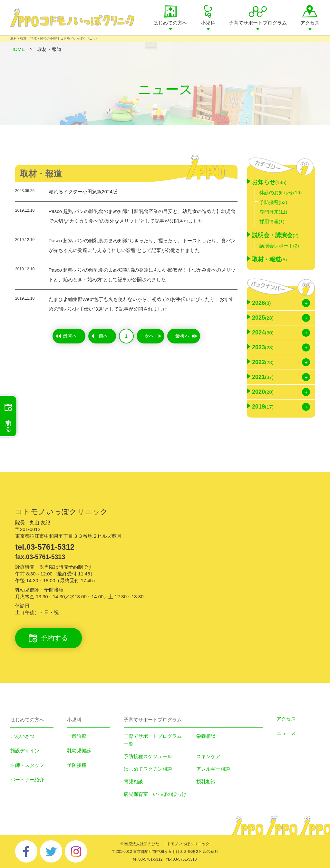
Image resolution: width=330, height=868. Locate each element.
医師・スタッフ (27, 765)
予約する (49, 638)
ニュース (286, 733)
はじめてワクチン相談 (148, 769)
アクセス (310, 23)
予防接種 (273, 202)
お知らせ (269, 182)
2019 (263, 407)
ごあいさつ (22, 736)
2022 (263, 362)
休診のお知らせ (281, 193)
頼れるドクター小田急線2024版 (83, 192)
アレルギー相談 (213, 769)
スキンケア (208, 756)
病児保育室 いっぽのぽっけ (155, 794)
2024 (263, 333)
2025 (263, 318)
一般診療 (77, 736)
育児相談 (133, 781)
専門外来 (273, 212)
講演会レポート (279, 246)
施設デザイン (25, 751)
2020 (263, 392)
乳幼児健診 (79, 751)
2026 (261, 303)
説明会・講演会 (275, 235)
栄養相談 (206, 736)
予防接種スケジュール (148, 756)
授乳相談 (206, 781)
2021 (263, 377)
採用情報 (272, 222)
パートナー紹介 (27, 780)
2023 (263, 347)
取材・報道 (269, 259)
